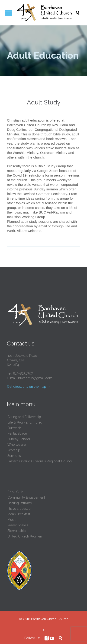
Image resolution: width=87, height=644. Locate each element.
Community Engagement (26, 497)
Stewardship (17, 531)
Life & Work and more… (25, 422)
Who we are (17, 445)
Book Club (15, 492)
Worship (14, 450)
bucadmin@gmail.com (35, 378)
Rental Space (17, 433)
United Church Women (25, 536)
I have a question (20, 509)
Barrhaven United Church (50, 619)
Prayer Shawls (18, 525)
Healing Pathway (20, 503)
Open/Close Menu (9, 13)
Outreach (14, 428)
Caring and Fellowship (24, 417)
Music (12, 520)
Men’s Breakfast (19, 514)
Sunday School (19, 439)
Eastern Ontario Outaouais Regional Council (40, 461)
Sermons (14, 456)
